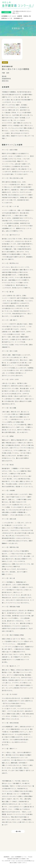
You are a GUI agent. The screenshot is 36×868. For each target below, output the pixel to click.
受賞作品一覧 (27, 16)
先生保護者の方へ (18, 18)
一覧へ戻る (18, 843)
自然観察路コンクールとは (9, 16)
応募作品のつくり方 (7, 18)
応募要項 (20, 16)
